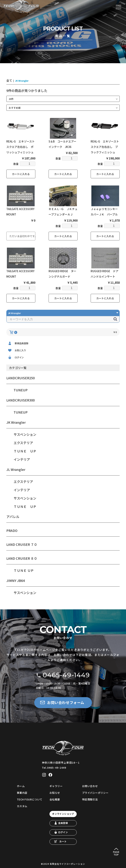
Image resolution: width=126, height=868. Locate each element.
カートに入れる (21, 174)
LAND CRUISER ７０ (22, 544)
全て (9, 80)
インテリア (22, 459)
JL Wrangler (16, 469)
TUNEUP (21, 390)
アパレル (13, 517)
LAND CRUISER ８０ (22, 558)
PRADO (12, 530)
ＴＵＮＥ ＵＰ (25, 451)
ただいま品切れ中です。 (22, 236)
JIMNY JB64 (16, 580)
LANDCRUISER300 (20, 400)
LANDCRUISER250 (20, 378)
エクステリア (23, 443)
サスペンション (25, 434)
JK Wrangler (16, 422)
